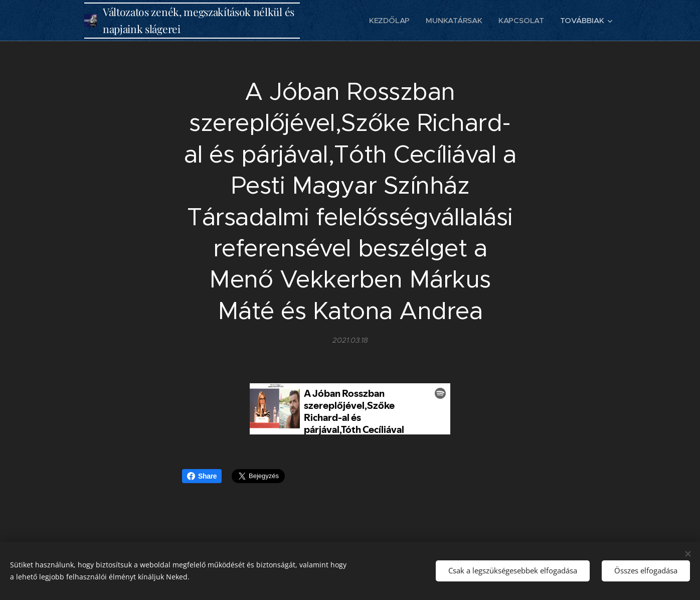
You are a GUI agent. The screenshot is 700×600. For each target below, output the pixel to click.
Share (202, 476)
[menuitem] (390, 21)
